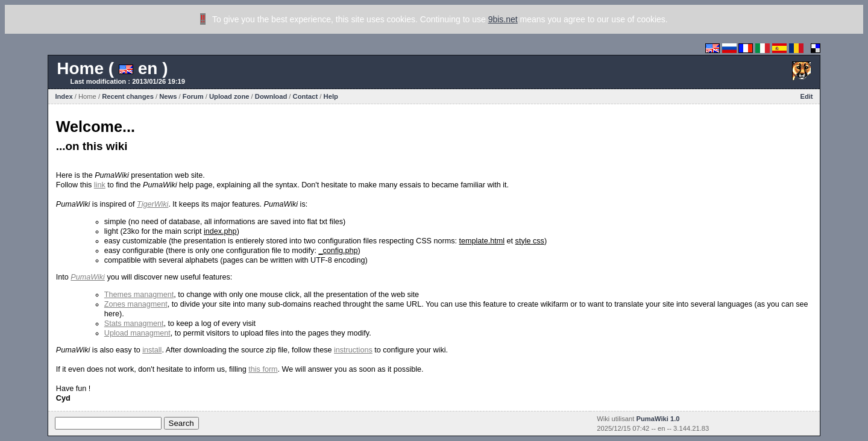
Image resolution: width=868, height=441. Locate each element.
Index (64, 96)
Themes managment (139, 295)
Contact (306, 96)
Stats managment (134, 324)
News (168, 96)
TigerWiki (153, 204)
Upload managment (137, 333)
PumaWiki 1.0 (658, 419)
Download (271, 96)
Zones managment (136, 304)
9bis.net (503, 19)
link (100, 185)
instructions (353, 350)
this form (263, 369)
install (152, 350)
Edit (806, 96)
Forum (193, 96)
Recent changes (128, 96)
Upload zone (229, 96)
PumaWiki (88, 277)
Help (331, 96)
